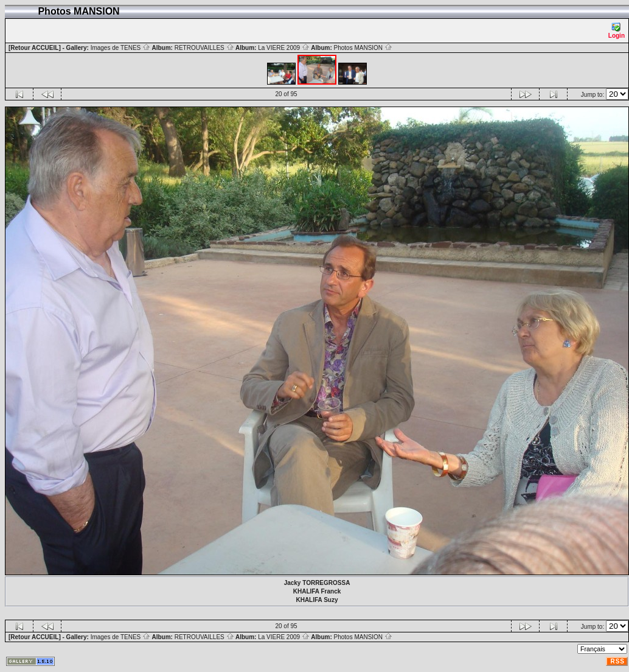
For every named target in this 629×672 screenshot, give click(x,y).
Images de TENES (120, 48)
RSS (617, 661)
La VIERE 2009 (284, 48)
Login (617, 31)
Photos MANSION (363, 48)
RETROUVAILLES (204, 48)
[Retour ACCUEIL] (35, 48)
